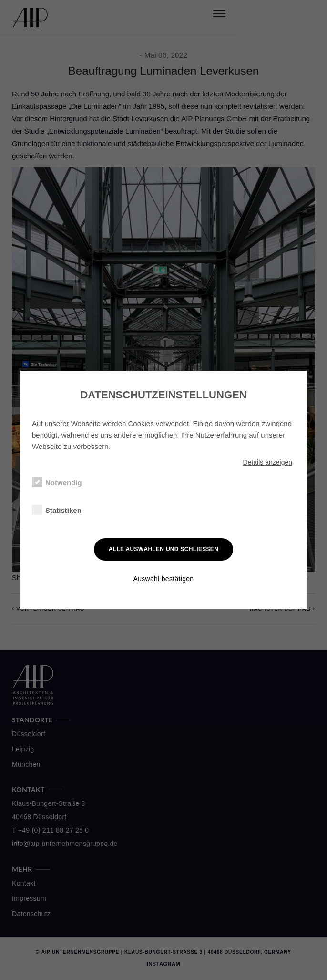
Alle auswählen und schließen (163, 549)
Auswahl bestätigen (164, 579)
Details (267, 462)
